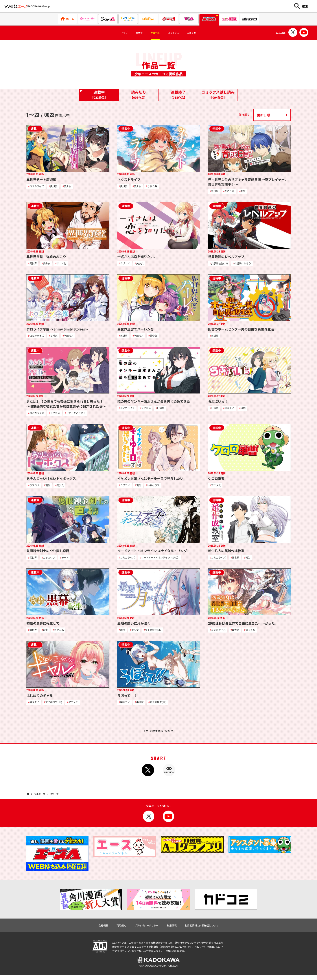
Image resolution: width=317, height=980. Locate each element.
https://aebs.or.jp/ (176, 954)
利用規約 (116, 929)
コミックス (177, 33)
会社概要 (96, 929)
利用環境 (173, 929)
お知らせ (201, 33)
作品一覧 (153, 33)
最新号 (133, 33)
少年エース (40, 797)
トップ (114, 33)
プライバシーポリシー (144, 929)
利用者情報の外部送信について (206, 929)
